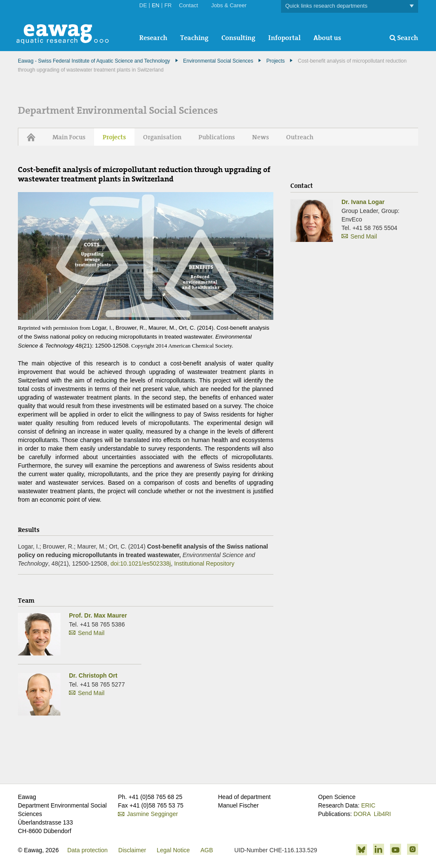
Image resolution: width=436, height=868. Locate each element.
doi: (141, 563)
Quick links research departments (350, 6)
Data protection (87, 850)
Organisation (162, 137)
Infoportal (284, 38)
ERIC (368, 805)
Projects (275, 61)
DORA (362, 814)
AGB (207, 850)
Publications (217, 137)
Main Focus (69, 137)
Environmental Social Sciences (218, 61)
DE (143, 5)
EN (155, 5)
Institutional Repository (204, 563)
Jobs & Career (229, 5)
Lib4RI (382, 814)
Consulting (238, 38)
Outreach (300, 137)
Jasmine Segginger (152, 814)
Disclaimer (132, 850)
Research (153, 38)
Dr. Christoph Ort (93, 675)
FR (168, 5)
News (261, 137)
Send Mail (91, 633)
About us (327, 38)
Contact (188, 5)
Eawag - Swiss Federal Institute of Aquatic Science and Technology (94, 61)
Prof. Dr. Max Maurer (98, 615)
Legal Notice (173, 850)
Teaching (194, 38)
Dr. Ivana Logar (363, 202)
